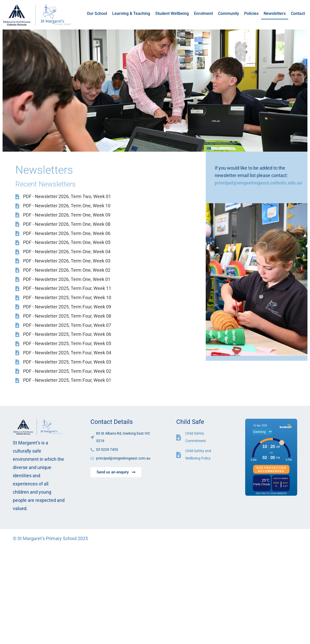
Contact (298, 13)
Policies (251, 13)
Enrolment (203, 13)
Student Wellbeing (172, 13)
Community (229, 13)
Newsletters (275, 13)
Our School (97, 13)
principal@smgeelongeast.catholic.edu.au (258, 183)
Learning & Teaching (131, 13)
